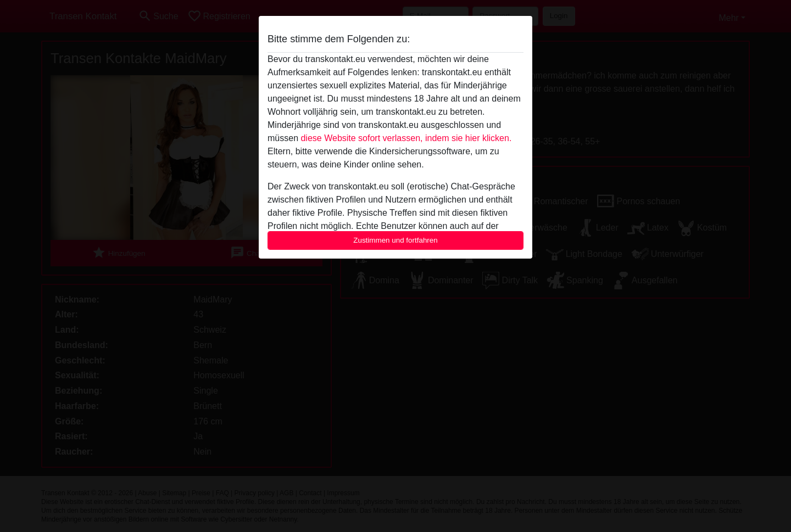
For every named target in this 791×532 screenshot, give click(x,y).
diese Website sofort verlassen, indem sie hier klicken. (406, 138)
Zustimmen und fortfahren (396, 240)
